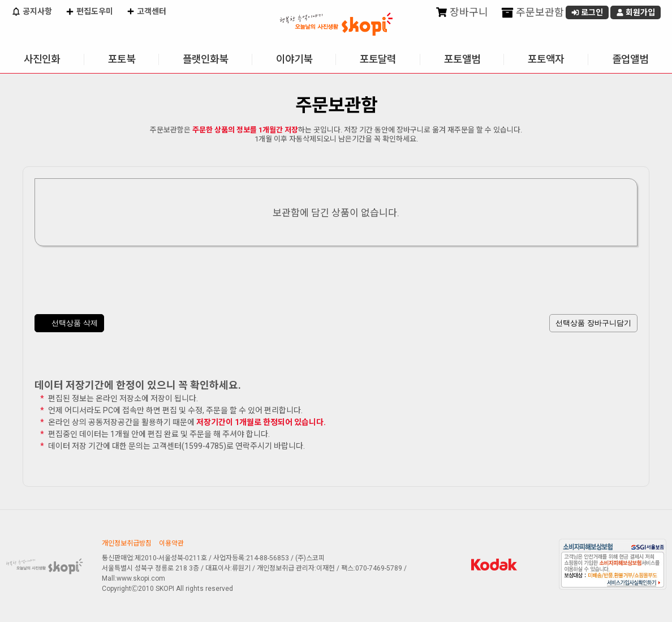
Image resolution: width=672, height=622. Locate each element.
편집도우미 (89, 12)
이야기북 (294, 59)
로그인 (587, 13)
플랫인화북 (205, 59)
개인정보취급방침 (127, 543)
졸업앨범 (630, 59)
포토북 (122, 59)
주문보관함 (533, 13)
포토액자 (546, 59)
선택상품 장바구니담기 (593, 323)
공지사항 (32, 12)
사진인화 (42, 59)
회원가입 (636, 13)
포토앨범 (462, 59)
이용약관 (171, 543)
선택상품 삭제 (69, 324)
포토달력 (378, 59)
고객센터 (147, 12)
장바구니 (462, 13)
